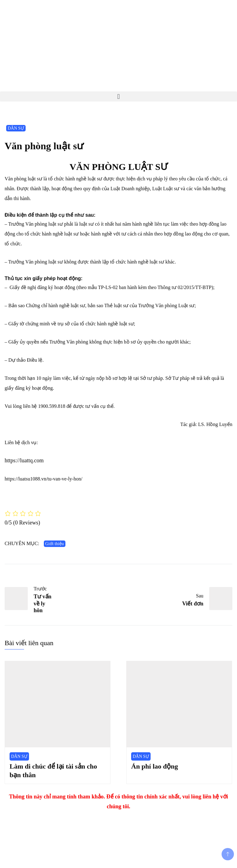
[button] (118, 96)
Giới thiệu (55, 544)
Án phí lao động (155, 766)
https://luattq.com (24, 460)
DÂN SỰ (16, 128)
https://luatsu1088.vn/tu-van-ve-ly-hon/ (44, 479)
